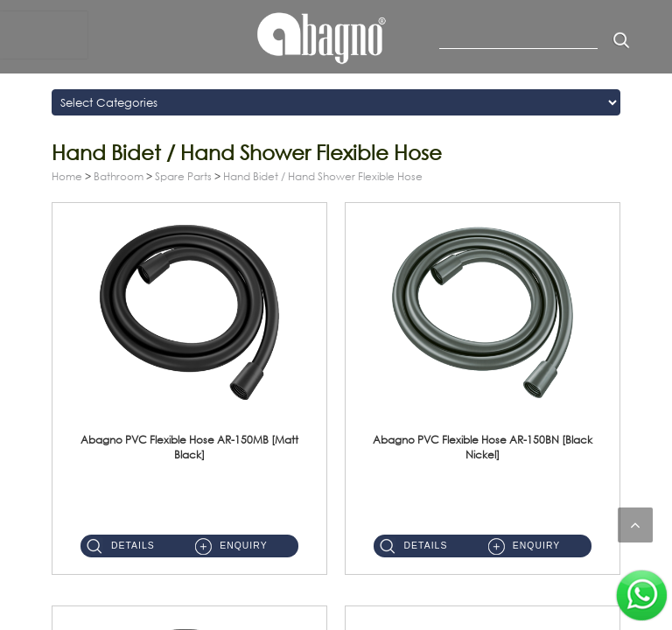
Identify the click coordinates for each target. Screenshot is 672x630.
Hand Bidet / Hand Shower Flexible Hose (323, 176)
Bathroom (119, 176)
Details (133, 546)
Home (67, 176)
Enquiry (243, 546)
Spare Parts (183, 176)
